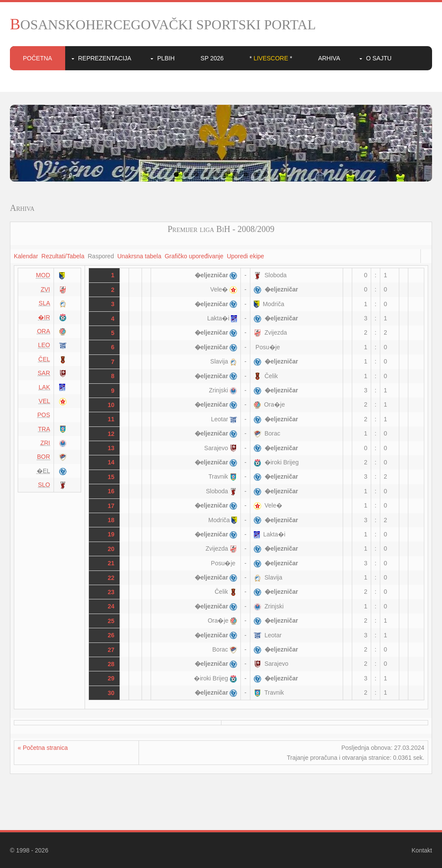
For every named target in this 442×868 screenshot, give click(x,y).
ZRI (45, 443)
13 (111, 448)
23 (111, 592)
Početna (38, 58)
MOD (43, 275)
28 (111, 664)
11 (111, 419)
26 (111, 635)
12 (111, 434)
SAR (44, 373)
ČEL (44, 359)
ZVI (45, 289)
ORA (44, 331)
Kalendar (26, 256)
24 (111, 606)
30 (111, 693)
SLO (44, 485)
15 (111, 477)
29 (111, 678)
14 (111, 462)
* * (271, 58)
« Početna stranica (43, 748)
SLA (44, 303)
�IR (44, 317)
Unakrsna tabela (139, 256)
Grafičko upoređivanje (194, 256)
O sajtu (379, 58)
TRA (44, 429)
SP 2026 (212, 58)
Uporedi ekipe (245, 256)
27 (111, 650)
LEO (44, 345)
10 (266, 174)
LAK (44, 387)
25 (111, 621)
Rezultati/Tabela (63, 256)
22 (111, 578)
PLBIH (166, 58)
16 (111, 491)
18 (111, 520)
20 (111, 549)
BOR (44, 457)
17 (111, 506)
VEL (44, 401)
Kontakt (422, 850)
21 (111, 563)
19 (111, 534)
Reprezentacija (105, 58)
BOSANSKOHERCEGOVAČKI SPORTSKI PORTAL (163, 25)
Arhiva (329, 58)
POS (44, 415)
